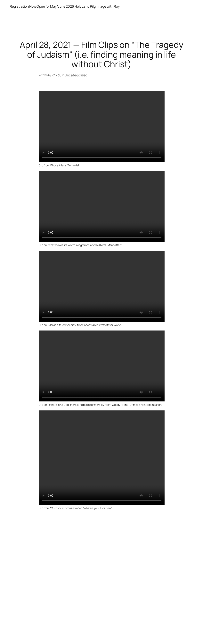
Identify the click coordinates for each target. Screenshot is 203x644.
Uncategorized (76, 75)
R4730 (57, 75)
